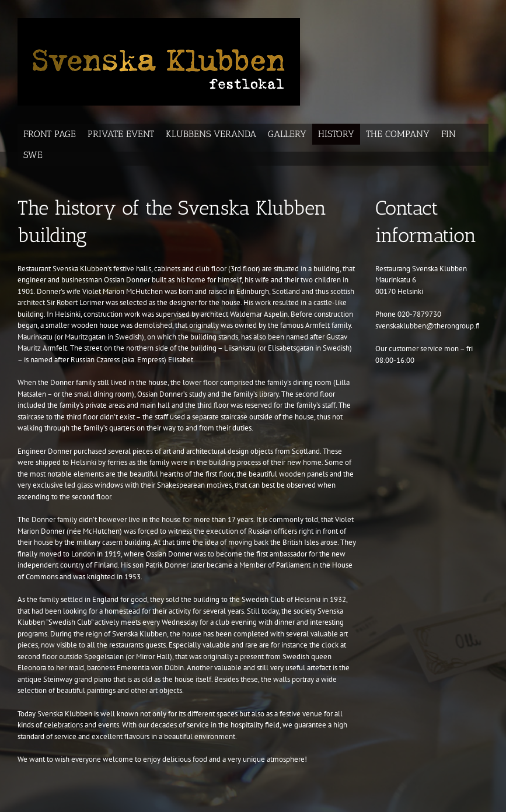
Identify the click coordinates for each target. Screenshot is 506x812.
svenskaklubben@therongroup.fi (428, 326)
